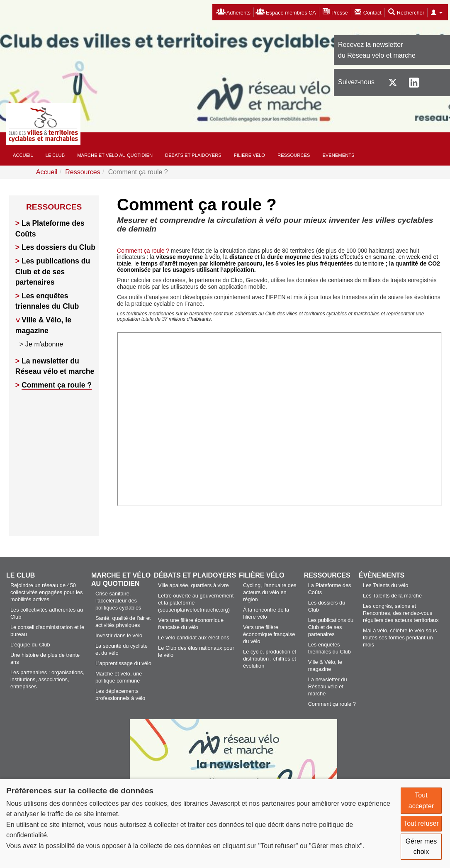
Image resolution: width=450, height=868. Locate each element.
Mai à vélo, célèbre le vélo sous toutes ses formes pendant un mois (400, 638)
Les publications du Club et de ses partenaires (53, 272)
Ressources (294, 155)
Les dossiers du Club (58, 247)
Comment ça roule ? (57, 385)
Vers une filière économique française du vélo (269, 634)
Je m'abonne (44, 344)
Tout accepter (421, 801)
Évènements (338, 155)
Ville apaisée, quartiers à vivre (193, 585)
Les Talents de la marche (392, 596)
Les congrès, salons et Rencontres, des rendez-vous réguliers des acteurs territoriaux (401, 613)
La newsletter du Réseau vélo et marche (328, 686)
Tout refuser (421, 823)
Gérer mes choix (421, 847)
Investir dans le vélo (119, 635)
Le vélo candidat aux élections (193, 638)
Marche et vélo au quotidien (115, 155)
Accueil (23, 155)
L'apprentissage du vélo (123, 663)
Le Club (55, 155)
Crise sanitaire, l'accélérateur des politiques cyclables (118, 601)
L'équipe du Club (30, 645)
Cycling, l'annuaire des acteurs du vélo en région (270, 592)
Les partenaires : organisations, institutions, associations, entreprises (47, 679)
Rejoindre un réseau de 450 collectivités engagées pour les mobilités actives (46, 592)
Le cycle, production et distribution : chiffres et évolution (270, 659)
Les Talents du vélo (386, 585)
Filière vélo (249, 155)
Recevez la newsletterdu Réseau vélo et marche (377, 50)
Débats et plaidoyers (193, 155)
